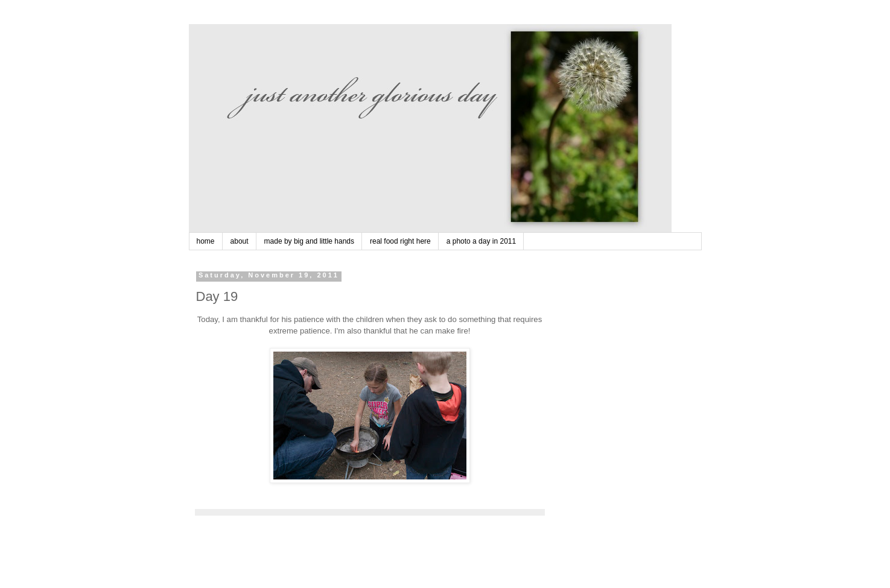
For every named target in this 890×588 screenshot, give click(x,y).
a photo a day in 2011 (481, 241)
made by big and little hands (309, 241)
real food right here (400, 241)
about (240, 241)
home (206, 241)
